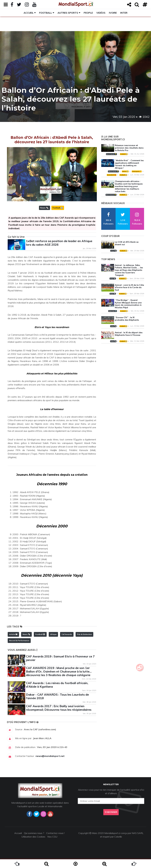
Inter (124, 13)
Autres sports (68, 13)
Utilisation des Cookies (33, 837)
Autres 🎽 (125, 171)
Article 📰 (13, 634)
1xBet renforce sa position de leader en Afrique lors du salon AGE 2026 (59, 243)
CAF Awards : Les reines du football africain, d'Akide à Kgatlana (57, 685)
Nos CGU (52, 837)
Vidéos (101, 13)
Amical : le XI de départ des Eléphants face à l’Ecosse (129, 334)
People (88, 13)
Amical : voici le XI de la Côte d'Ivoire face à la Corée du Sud (129, 288)
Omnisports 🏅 (137, 171)
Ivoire (113, 13)
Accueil (29, 13)
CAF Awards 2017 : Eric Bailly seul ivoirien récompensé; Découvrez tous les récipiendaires (59, 708)
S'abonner (111, 812)
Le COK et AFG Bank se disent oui (127, 243)
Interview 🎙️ (112, 311)
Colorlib (118, 837)
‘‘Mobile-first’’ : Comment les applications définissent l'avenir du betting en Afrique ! (129, 164)
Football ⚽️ (58, 208)
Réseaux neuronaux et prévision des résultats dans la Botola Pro (129, 148)
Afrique (53, 634)
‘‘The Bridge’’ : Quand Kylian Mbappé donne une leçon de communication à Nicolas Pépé (128, 304)
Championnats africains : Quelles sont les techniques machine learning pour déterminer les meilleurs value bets (129, 186)
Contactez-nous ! (55, 833)
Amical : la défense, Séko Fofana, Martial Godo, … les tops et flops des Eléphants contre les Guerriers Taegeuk (129, 270)
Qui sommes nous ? (34, 833)
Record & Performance (19, 640)
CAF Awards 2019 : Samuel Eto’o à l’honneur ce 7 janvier (60, 658)
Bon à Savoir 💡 (111, 154)
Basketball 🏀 (112, 175)
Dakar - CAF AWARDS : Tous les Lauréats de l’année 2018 (57, 696)
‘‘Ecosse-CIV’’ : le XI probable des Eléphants (127, 319)
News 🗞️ (44, 208)
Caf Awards (67, 634)
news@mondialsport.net (50, 756)
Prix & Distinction (84, 634)
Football (46, 13)
